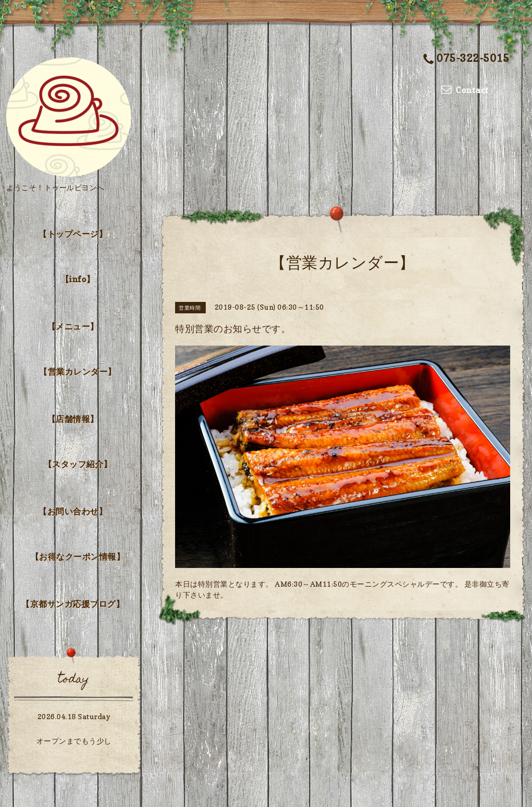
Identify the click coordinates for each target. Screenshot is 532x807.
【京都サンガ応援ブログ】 (73, 604)
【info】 (78, 279)
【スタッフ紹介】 (78, 464)
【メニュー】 (73, 326)
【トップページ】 (73, 234)
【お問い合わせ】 (73, 511)
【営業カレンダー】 (78, 372)
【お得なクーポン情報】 (78, 557)
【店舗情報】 (73, 419)
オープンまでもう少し (74, 741)
